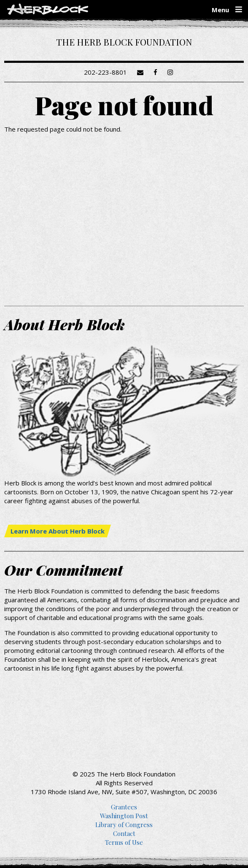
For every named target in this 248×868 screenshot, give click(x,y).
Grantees (124, 807)
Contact (124, 833)
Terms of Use (124, 842)
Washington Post (124, 816)
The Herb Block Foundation (124, 42)
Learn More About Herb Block (58, 531)
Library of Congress (124, 825)
